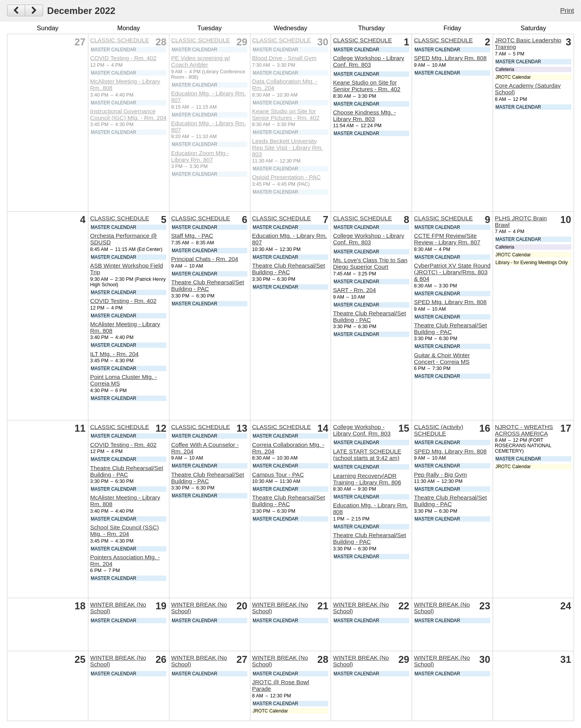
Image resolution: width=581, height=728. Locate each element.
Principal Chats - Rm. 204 (204, 259)
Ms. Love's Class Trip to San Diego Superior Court (370, 263)
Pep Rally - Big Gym (440, 475)
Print (567, 10)
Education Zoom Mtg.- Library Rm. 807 (200, 156)
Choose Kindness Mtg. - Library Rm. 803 (364, 116)
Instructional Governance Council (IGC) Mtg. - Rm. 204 (128, 114)
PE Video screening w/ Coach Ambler (201, 61)
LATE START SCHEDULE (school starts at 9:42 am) (367, 455)
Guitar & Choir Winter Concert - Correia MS (442, 358)
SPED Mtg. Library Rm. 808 (450, 58)
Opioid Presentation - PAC (286, 177)
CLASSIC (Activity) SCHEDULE (439, 430)
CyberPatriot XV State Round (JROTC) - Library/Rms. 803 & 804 (452, 272)
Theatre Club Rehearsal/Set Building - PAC (207, 285)
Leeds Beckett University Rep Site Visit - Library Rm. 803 (287, 148)
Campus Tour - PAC (278, 475)
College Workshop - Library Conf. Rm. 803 (369, 61)
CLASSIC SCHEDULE (120, 40)
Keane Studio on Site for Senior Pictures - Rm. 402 (286, 114)
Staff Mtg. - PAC (192, 236)
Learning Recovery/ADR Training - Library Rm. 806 (367, 479)
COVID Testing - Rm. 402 (123, 58)
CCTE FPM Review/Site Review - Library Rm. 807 (447, 239)
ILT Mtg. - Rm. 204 (115, 354)
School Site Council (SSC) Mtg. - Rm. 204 (125, 531)
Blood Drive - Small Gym (284, 58)
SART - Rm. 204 (354, 290)
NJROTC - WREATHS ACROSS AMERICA (524, 430)
